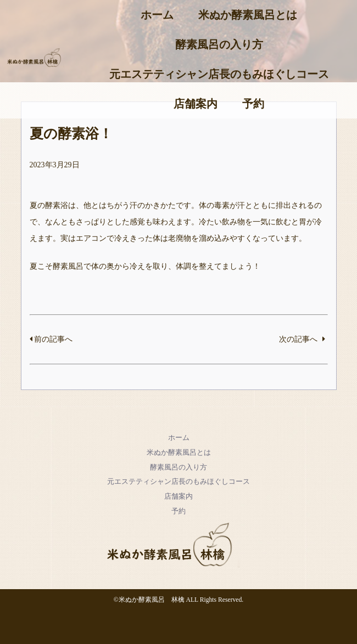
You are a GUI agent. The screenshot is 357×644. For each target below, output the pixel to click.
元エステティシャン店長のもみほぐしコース (219, 74)
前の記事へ (51, 339)
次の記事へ (302, 339)
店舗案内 (196, 104)
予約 (253, 104)
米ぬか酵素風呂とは (248, 15)
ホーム (157, 15)
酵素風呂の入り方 (219, 44)
